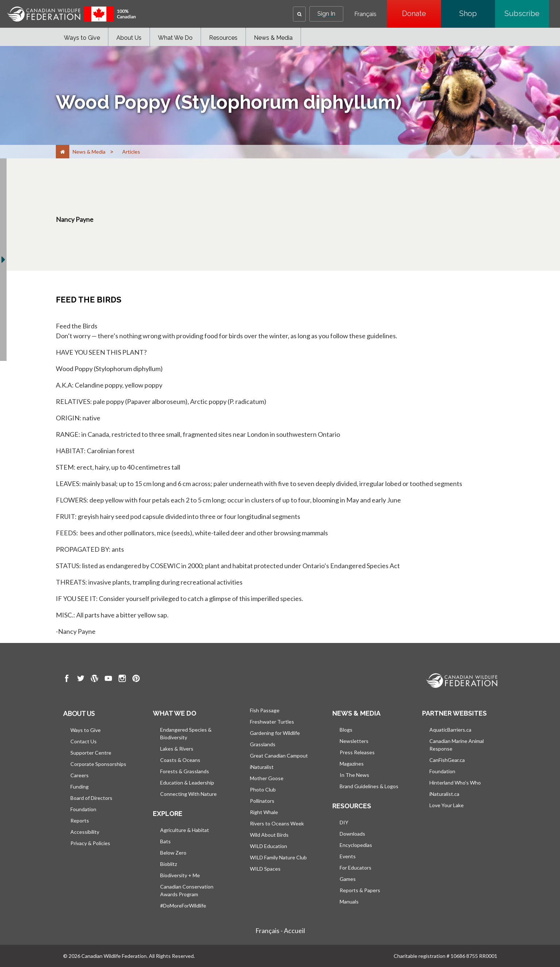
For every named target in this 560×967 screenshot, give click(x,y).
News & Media (273, 38)
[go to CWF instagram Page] (122, 679)
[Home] (63, 152)
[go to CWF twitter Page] (81, 679)
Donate (422, 14)
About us (79, 713)
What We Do (175, 38)
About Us (129, 38)
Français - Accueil (280, 931)
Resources (223, 38)
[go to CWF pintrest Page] (136, 679)
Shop (477, 14)
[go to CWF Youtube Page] (108, 679)
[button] (299, 14)
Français (365, 14)
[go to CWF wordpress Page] (94, 679)
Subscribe (527, 14)
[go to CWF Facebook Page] (67, 679)
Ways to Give (82, 38)
